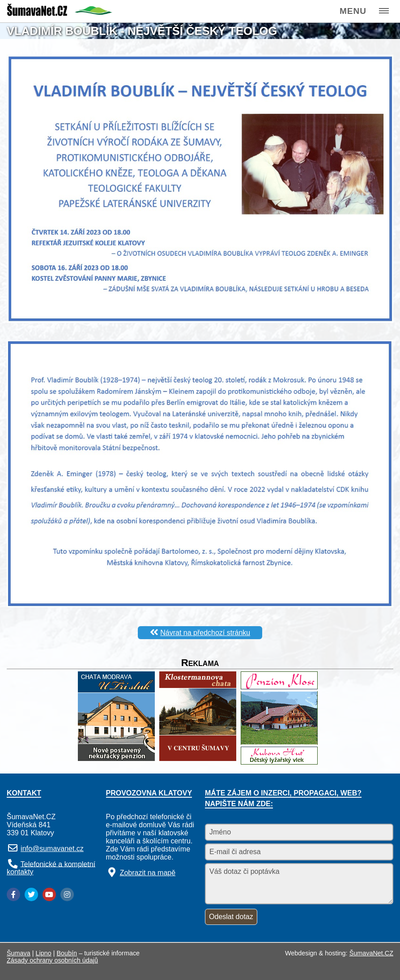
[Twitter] (31, 894)
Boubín (67, 953)
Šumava (19, 953)
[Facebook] (13, 894)
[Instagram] (67, 894)
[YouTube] (49, 894)
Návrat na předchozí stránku (205, 633)
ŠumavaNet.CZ (371, 953)
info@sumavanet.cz (52, 849)
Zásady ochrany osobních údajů (52, 960)
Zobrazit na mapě (148, 873)
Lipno (44, 953)
